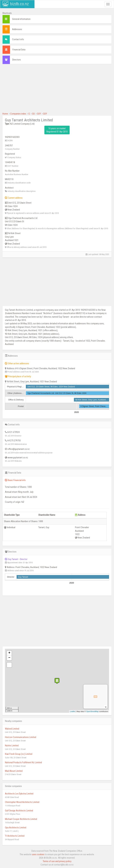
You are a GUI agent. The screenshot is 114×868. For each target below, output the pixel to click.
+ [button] (9, 653)
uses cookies (38, 854)
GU (33, 114)
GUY (39, 114)
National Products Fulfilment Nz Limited (23, 762)
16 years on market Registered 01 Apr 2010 (57, 130)
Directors (17, 60)
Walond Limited (12, 729)
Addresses (17, 29)
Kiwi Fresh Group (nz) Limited (19, 754)
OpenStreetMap (92, 711)
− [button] (9, 658)
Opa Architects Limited (16, 828)
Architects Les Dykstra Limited (19, 794)
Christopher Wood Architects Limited (22, 802)
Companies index (18, 114)
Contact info (18, 39)
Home (5, 114)
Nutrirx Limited (12, 746)
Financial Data (19, 50)
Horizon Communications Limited (21, 737)
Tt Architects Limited (15, 836)
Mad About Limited (14, 771)
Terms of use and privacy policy (57, 861)
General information (21, 19)
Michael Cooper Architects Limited (21, 819)
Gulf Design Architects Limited (19, 811)
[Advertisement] (57, 90)
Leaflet (73, 711)
